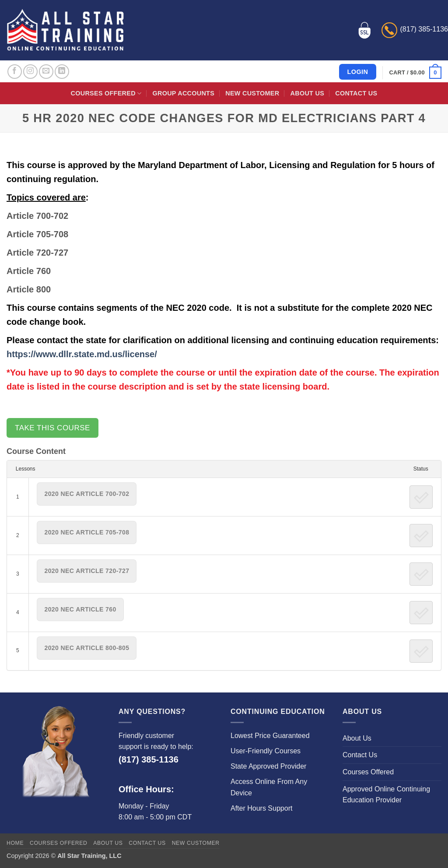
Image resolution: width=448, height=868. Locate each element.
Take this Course (52, 428)
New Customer (252, 93)
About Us (307, 93)
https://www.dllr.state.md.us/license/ (82, 354)
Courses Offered (106, 93)
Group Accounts (184, 93)
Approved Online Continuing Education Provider (386, 795)
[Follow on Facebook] (15, 72)
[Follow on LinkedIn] (62, 72)
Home (15, 843)
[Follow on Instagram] (30, 72)
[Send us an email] (46, 72)
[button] (415, 73)
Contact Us (356, 93)
